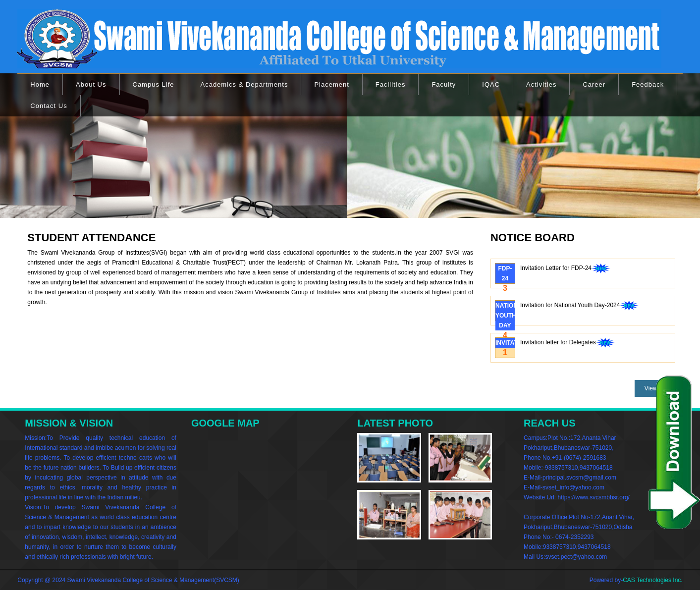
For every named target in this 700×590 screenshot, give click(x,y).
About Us (91, 84)
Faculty (444, 84)
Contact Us (49, 106)
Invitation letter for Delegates (567, 343)
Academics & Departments (244, 84)
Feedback (648, 84)
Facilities (391, 84)
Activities (541, 84)
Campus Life (154, 84)
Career (594, 84)
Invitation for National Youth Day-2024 (579, 306)
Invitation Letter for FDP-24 (565, 269)
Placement (331, 84)
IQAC (491, 84)
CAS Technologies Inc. (653, 580)
